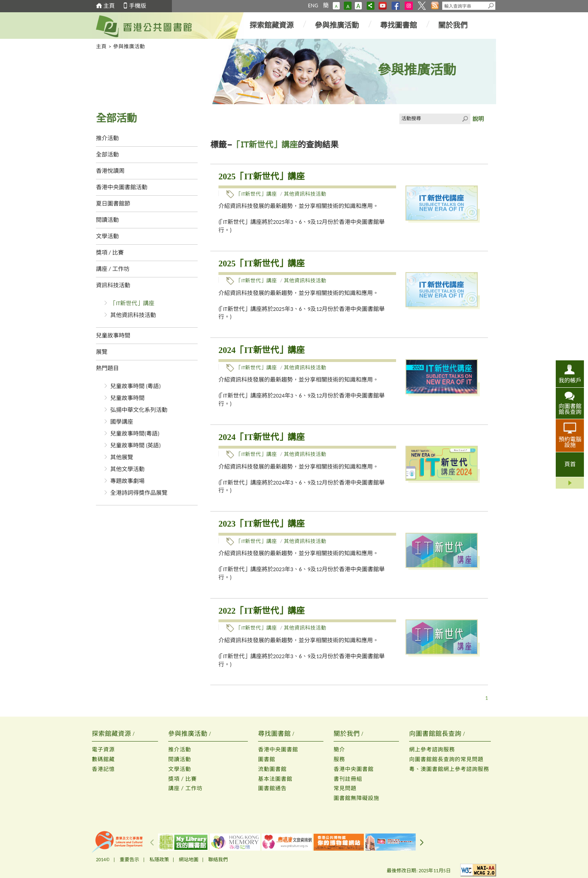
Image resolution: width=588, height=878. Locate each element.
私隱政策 (159, 860)
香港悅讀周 (110, 171)
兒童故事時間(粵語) (135, 434)
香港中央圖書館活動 (122, 187)
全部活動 (107, 155)
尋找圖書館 (399, 25)
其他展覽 (122, 457)
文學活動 (107, 236)
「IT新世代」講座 (132, 303)
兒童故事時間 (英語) (136, 446)
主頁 (109, 6)
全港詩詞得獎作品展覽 (139, 493)
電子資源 (103, 750)
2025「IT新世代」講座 (262, 176)
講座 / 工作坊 (113, 269)
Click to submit (465, 119)
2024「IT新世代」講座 (262, 350)
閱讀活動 (107, 220)
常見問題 (345, 788)
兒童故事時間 (113, 336)
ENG (313, 6)
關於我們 (453, 25)
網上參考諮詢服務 (432, 750)
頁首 (570, 464)
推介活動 (107, 138)
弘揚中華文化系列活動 (139, 410)
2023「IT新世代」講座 (262, 524)
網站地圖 (189, 860)
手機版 (138, 6)
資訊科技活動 (113, 285)
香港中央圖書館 (278, 750)
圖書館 (267, 759)
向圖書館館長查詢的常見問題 (446, 759)
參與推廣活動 (337, 25)
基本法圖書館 (275, 779)
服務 (339, 759)
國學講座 (122, 422)
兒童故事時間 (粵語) (136, 386)
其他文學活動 (127, 469)
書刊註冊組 (348, 779)
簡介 (339, 750)
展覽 (102, 352)
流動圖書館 (272, 769)
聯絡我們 (218, 860)
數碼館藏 (103, 759)
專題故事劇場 (127, 481)
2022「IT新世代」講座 (262, 611)
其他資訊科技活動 (133, 315)
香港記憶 (103, 769)
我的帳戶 (570, 380)
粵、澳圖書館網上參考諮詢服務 (449, 769)
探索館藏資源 (272, 25)
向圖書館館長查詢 (570, 409)
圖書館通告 (272, 788)
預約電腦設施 (570, 442)
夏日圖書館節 (113, 204)
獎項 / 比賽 (110, 253)
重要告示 (129, 860)
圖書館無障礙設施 (356, 798)
